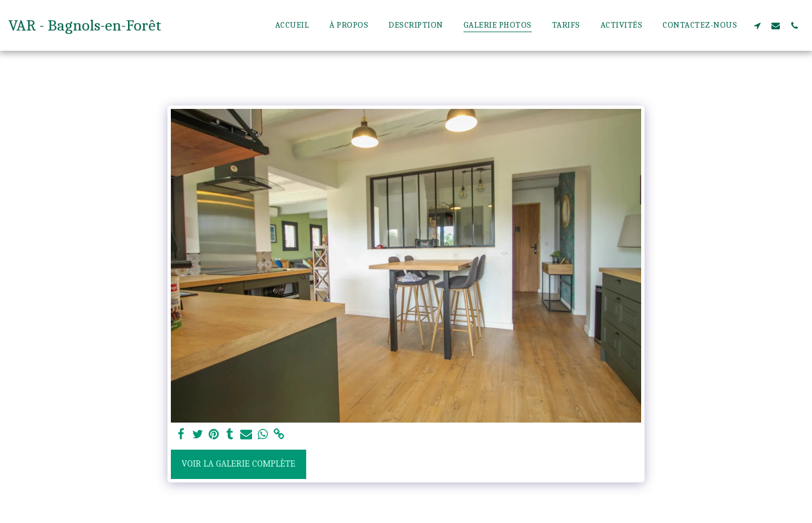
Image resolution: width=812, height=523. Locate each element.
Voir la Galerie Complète (239, 463)
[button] (757, 25)
